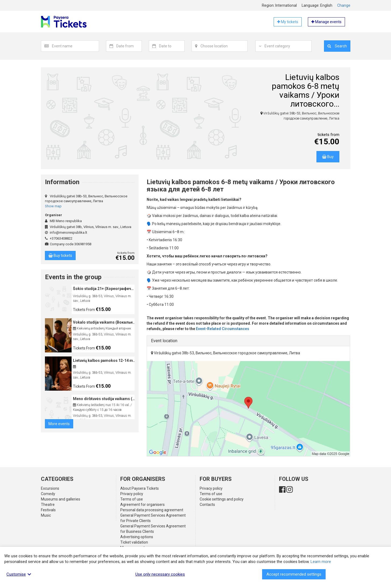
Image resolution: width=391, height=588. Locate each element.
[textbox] (75, 46)
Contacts (207, 505)
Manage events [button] (326, 22)
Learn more (321, 562)
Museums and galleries (61, 499)
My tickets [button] (288, 22)
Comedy (48, 494)
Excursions (50, 488)
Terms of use (132, 499)
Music (46, 515)
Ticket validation (134, 542)
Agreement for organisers (142, 505)
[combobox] (75, 46)
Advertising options (137, 537)
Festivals (48, 510)
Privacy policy (132, 494)
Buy (328, 157)
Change (344, 5)
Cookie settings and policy (222, 499)
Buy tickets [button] (60, 255)
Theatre (48, 505)
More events (59, 424)
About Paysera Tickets (140, 488)
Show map (53, 206)
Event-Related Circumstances (223, 329)
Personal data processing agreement (152, 510)
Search (337, 46)
